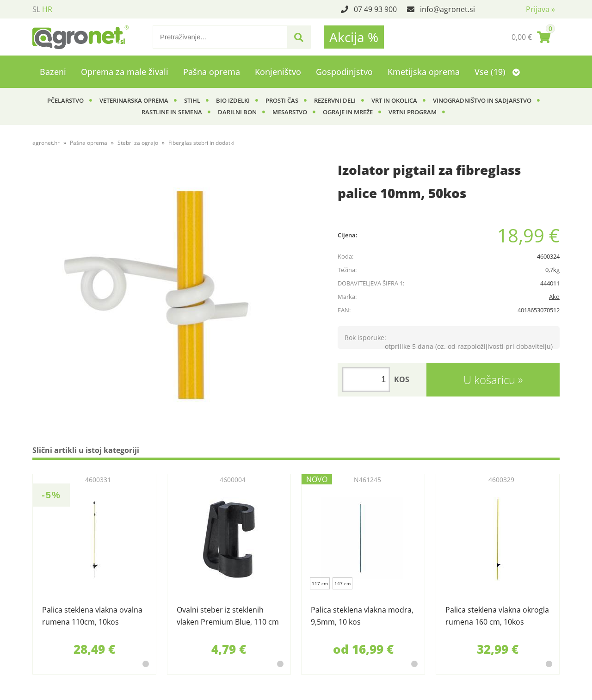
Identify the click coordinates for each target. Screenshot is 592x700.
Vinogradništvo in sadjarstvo (482, 100)
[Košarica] (531, 37)
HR (47, 9)
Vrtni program (413, 112)
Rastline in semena (172, 112)
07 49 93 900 (375, 9)
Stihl (192, 100)
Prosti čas (282, 100)
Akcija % (354, 37)
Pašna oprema (212, 72)
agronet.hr (46, 143)
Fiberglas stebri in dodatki (201, 143)
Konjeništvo (278, 72)
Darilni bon (237, 112)
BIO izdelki (233, 100)
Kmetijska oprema (424, 72)
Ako (554, 297)
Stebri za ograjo (138, 143)
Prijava (540, 9)
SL (36, 9)
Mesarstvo (290, 112)
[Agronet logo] (80, 37)
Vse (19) (497, 72)
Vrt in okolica (394, 100)
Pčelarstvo (65, 100)
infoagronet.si (447, 9)
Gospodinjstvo (344, 72)
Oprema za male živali (125, 72)
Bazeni (53, 72)
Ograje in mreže (348, 112)
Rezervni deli (335, 100)
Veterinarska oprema (134, 100)
